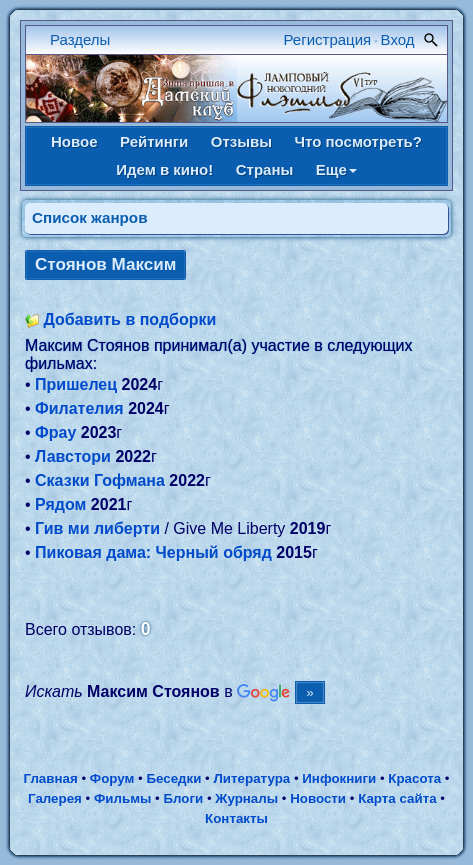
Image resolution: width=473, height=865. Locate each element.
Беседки (173, 778)
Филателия (79, 408)
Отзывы (241, 141)
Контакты (236, 818)
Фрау (55, 432)
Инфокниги (339, 778)
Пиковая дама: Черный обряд (153, 552)
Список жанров (90, 217)
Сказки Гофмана (100, 480)
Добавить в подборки (129, 319)
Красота (414, 778)
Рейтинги (154, 141)
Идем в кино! (164, 169)
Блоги (184, 798)
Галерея (55, 798)
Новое (74, 141)
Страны (265, 169)
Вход (398, 39)
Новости (318, 798)
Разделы (80, 39)
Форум (112, 778)
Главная (50, 778)
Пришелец (76, 384)
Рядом (60, 504)
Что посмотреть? (358, 141)
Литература (252, 778)
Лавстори (73, 456)
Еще (336, 169)
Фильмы (122, 798)
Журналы (246, 798)
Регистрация (328, 39)
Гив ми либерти (97, 528)
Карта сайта (397, 798)
